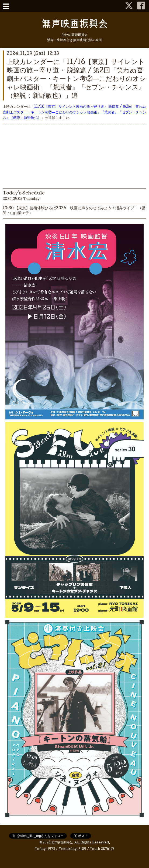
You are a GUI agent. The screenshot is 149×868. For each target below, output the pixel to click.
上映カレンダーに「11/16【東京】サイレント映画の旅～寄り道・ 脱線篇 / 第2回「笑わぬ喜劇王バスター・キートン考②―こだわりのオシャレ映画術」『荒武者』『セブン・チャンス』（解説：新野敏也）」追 (76, 79)
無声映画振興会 (62, 843)
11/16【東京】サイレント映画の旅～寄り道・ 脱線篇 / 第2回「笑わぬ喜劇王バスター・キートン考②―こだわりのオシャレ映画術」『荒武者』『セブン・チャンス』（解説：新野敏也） (74, 113)
